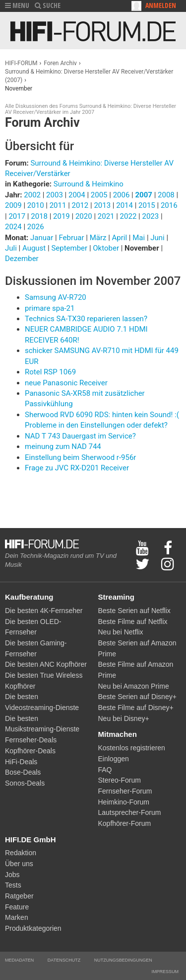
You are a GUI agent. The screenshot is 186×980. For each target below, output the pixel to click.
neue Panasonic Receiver (66, 383)
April (121, 238)
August (35, 248)
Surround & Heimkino (89, 184)
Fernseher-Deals (31, 740)
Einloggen (114, 759)
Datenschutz (64, 960)
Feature (17, 907)
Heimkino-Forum (124, 802)
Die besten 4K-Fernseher (44, 611)
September (70, 248)
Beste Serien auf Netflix (134, 611)
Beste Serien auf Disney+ (137, 697)
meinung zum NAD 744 (63, 446)
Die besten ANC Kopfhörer (46, 664)
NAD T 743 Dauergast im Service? (80, 436)
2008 (166, 195)
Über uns (19, 864)
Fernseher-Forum (125, 791)
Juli (12, 248)
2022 (128, 216)
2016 (169, 205)
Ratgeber (19, 896)
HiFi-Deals (21, 762)
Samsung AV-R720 (56, 297)
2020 (84, 216)
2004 (77, 195)
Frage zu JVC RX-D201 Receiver (77, 468)
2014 (124, 205)
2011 (58, 205)
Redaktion (21, 853)
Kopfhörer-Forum (125, 823)
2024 (13, 227)
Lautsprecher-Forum (130, 812)
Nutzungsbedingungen (123, 960)
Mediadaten (19, 960)
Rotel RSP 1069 (50, 372)
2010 (36, 205)
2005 (99, 195)
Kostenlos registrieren (132, 748)
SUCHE (48, 5)
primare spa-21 (50, 308)
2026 (36, 227)
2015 (147, 205)
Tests (13, 885)
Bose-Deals (23, 772)
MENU (17, 5)
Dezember (22, 259)
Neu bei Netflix (121, 632)
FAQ (105, 770)
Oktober (107, 248)
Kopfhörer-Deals (30, 751)
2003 (55, 195)
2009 (13, 205)
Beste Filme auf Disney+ (136, 708)
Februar (72, 238)
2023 (150, 216)
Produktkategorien (33, 928)
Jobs (12, 875)
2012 (80, 205)
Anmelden (161, 5)
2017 (17, 216)
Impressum (165, 972)
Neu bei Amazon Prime (134, 686)
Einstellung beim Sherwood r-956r (80, 457)
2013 (102, 205)
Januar (43, 238)
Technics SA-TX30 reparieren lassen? (86, 319)
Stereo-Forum (120, 780)
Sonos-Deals (25, 783)
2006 (122, 195)
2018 (39, 216)
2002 (32, 195)
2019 (62, 216)
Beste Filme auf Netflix (133, 622)
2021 (106, 216)
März (99, 238)
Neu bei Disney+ (124, 718)
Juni (158, 238)
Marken (17, 917)
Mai (140, 238)
